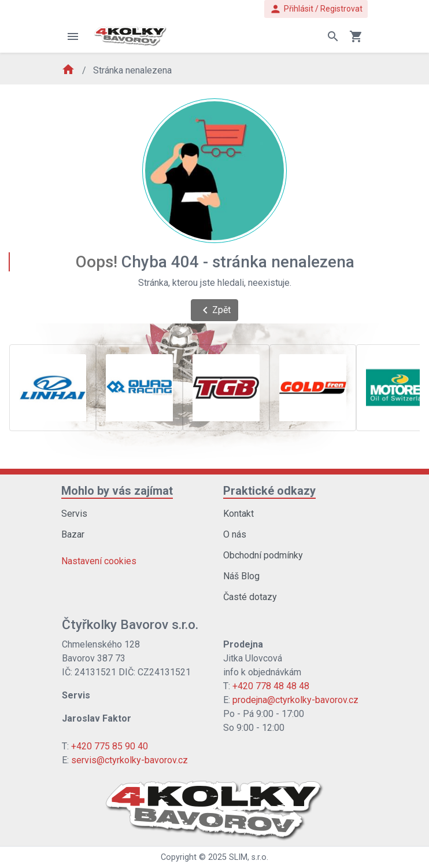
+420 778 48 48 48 (271, 686)
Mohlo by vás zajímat (117, 491)
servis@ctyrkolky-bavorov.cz (130, 760)
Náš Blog (241, 576)
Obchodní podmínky (263, 555)
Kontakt (238, 514)
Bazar (73, 534)
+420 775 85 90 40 (110, 746)
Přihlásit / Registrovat (316, 9)
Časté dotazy (250, 597)
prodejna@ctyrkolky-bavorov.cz (295, 700)
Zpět (214, 310)
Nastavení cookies (99, 561)
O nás (235, 534)
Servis (74, 514)
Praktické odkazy (269, 491)
